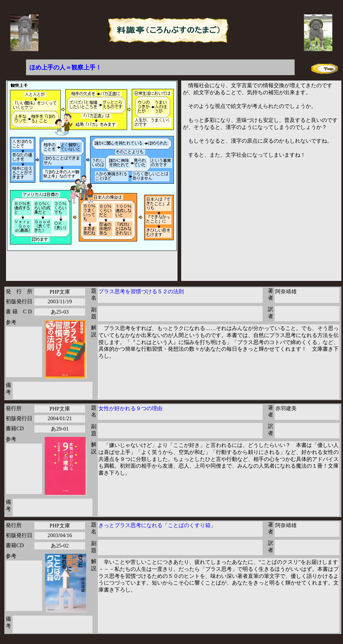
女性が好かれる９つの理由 (130, 408)
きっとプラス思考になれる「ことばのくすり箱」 (157, 525)
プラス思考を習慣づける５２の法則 (141, 291)
